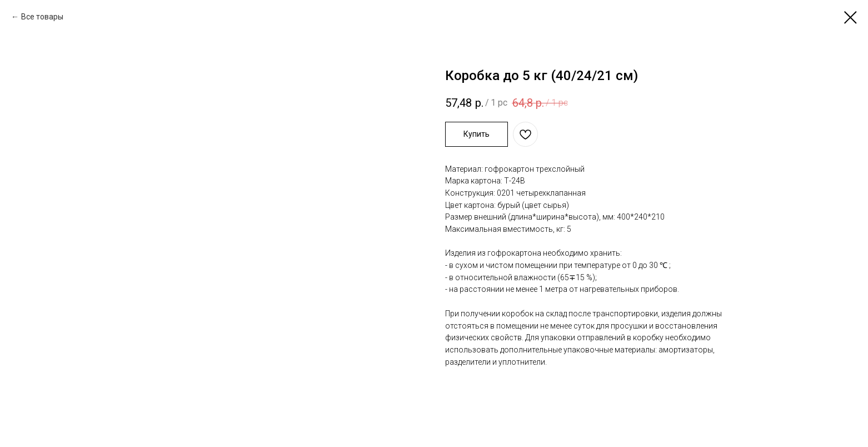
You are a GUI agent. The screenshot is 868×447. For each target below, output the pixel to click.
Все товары (42, 17)
